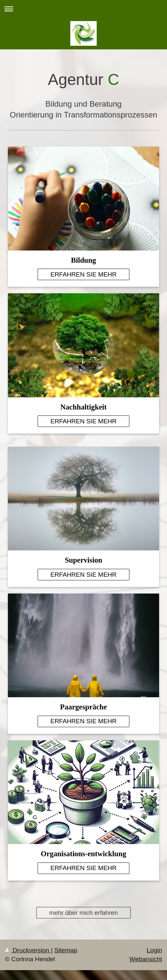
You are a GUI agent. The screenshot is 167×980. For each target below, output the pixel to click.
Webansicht (146, 959)
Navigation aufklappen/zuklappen (83, 9)
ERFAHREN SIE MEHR (84, 274)
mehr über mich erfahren (83, 913)
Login (155, 950)
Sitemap (66, 950)
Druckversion (28, 950)
